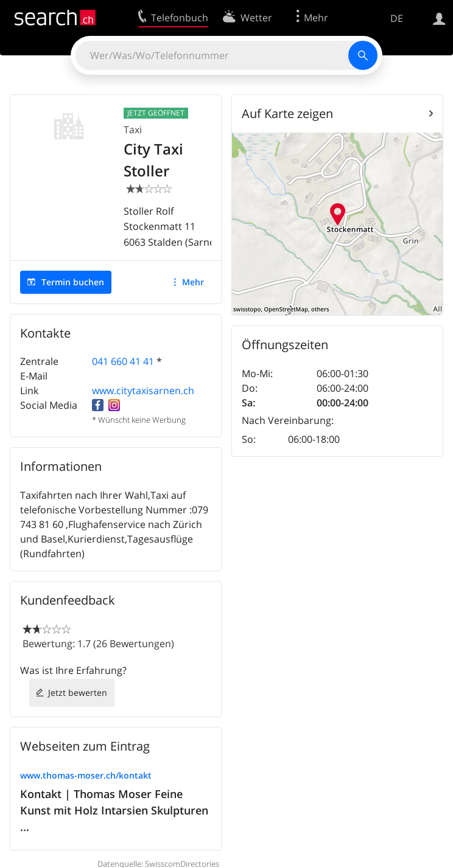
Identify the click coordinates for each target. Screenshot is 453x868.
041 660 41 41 (123, 361)
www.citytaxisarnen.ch (143, 391)
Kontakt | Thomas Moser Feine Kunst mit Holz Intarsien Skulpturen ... (114, 810)
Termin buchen (73, 282)
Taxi (133, 130)
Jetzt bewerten (78, 693)
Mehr (193, 282)
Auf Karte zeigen (287, 113)
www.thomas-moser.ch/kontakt (86, 775)
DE (397, 18)
